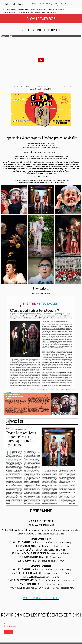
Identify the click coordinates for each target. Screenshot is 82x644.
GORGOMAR (14, 4)
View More (9, 632)
